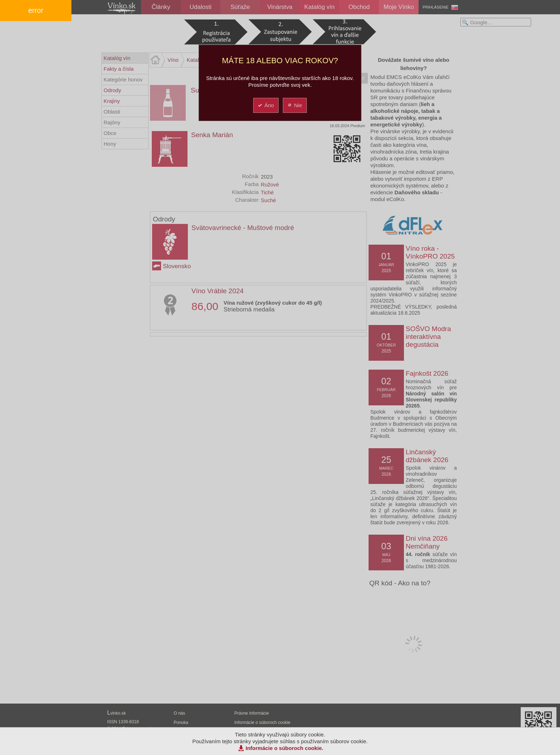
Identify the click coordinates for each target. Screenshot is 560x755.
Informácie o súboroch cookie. (285, 748)
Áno (266, 105)
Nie (294, 105)
